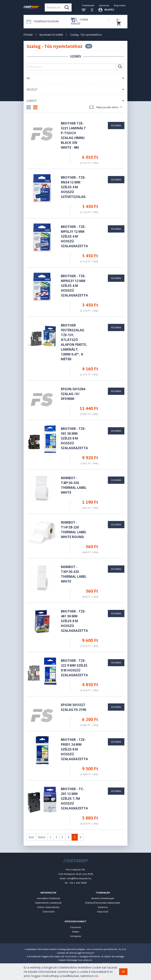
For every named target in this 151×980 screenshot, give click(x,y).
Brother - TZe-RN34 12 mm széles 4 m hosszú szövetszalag (73, 187)
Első (31, 837)
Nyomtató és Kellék (51, 35)
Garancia (104, 5)
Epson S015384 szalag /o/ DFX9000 (73, 394)
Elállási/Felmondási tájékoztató (103, 903)
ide (96, 976)
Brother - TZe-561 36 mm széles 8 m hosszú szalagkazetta (74, 438)
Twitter (76, 932)
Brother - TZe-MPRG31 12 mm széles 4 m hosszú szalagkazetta (74, 286)
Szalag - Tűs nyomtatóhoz (86, 35)
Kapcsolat (120, 5)
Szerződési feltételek (48, 898)
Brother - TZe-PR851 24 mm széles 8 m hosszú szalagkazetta (74, 749)
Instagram (76, 936)
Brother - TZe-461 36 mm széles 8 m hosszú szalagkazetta (74, 621)
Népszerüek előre (106, 107)
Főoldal (28, 35)
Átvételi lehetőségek (103, 898)
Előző (42, 837)
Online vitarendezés (48, 907)
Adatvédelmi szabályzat (48, 903)
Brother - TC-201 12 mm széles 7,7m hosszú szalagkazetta (74, 799)
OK (123, 972)
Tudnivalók (88, 5)
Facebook (75, 927)
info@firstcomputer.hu (79, 878)
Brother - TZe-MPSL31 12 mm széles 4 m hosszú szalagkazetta (74, 236)
